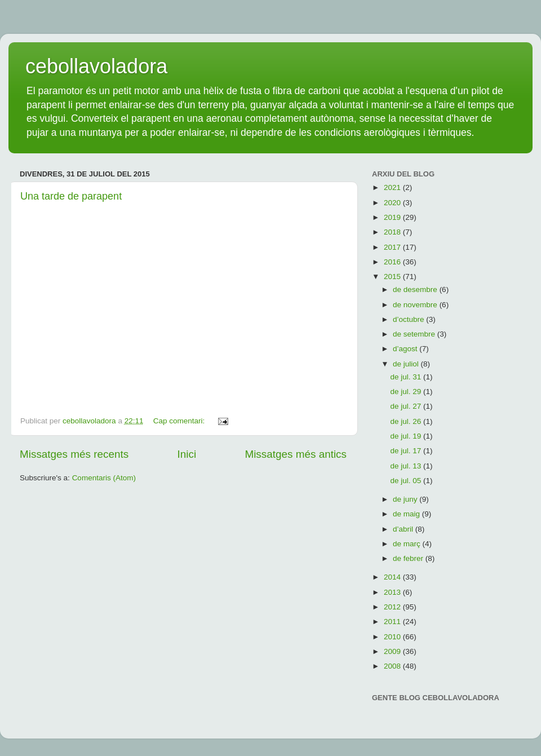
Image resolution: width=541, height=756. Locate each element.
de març (408, 544)
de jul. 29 (407, 392)
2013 (393, 592)
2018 (393, 232)
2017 (393, 247)
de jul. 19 (407, 436)
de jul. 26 (407, 421)
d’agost (406, 349)
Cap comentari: (180, 421)
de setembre (415, 334)
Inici (187, 454)
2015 (393, 277)
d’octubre (409, 319)
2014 (393, 577)
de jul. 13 (407, 466)
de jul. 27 (407, 406)
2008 (393, 666)
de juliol (407, 364)
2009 (393, 651)
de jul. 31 (407, 377)
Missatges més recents (74, 454)
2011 (393, 622)
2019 (393, 217)
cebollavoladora (96, 66)
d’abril (404, 529)
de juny (406, 499)
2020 (393, 203)
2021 (393, 187)
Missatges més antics (296, 454)
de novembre (416, 305)
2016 (393, 262)
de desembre (416, 289)
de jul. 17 (407, 451)
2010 (393, 637)
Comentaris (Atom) (104, 478)
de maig (407, 514)
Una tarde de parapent (71, 196)
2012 (393, 607)
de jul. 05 (407, 481)
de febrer (409, 558)
